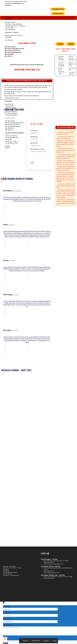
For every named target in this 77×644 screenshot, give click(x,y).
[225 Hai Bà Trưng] (57, 589)
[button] (3, 462)
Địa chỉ (53, 641)
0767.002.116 (8, 5)
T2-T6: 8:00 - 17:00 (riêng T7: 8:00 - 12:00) (16, 2)
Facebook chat (34, 641)
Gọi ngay (24, 641)
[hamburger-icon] (74, 17)
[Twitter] (46, 557)
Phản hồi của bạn (8, 625)
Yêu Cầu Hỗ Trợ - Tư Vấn (38, 149)
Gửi (32, 163)
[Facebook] (44, 557)
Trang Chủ (8, 18)
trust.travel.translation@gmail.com (14, 3)
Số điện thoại (34, 137)
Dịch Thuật (8, 19)
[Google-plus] (48, 557)
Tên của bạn (34, 131)
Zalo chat (45, 641)
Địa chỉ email (34, 143)
